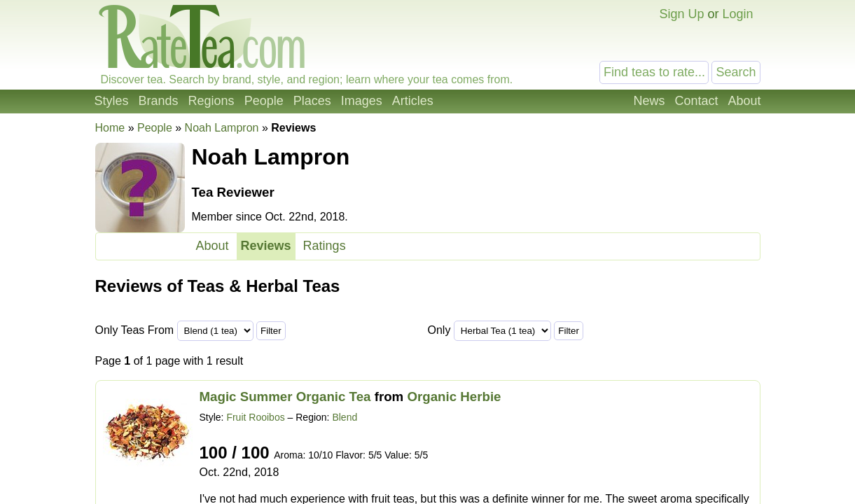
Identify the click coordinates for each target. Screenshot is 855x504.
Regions (211, 101)
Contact (696, 101)
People (264, 101)
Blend (345, 417)
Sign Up (681, 14)
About (744, 101)
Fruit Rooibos (255, 417)
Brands (159, 101)
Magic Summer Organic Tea (285, 397)
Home (110, 128)
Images (362, 101)
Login (737, 14)
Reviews (266, 246)
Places (312, 101)
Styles (112, 101)
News (649, 101)
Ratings (325, 246)
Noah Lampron (222, 128)
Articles (413, 101)
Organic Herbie (454, 397)
